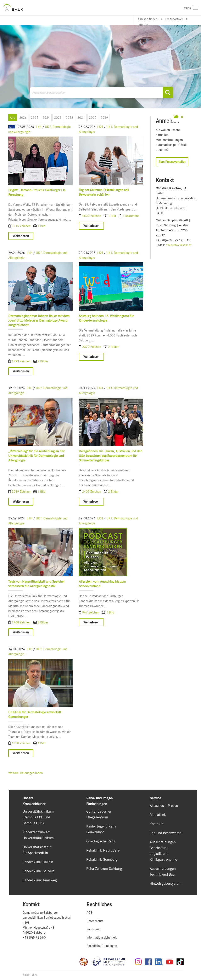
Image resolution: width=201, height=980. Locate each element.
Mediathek (158, 815)
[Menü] (191, 8)
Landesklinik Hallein (38, 862)
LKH (39, 127)
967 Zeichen (91, 612)
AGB (89, 913)
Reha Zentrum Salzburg (104, 869)
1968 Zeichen (21, 622)
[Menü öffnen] (189, 117)
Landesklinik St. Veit (38, 871)
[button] (178, 117)
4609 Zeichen (92, 216)
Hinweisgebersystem (166, 883)
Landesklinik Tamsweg (40, 880)
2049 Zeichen (21, 492)
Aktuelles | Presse (164, 806)
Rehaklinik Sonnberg (102, 859)
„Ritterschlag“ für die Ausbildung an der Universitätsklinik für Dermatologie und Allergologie (36, 456)
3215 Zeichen (21, 226)
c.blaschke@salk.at (179, 245)
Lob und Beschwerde (166, 833)
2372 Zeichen (92, 347)
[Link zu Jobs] (143, 25)
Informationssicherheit (102, 938)
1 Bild (41, 226)
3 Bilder (43, 622)
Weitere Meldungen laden (26, 773)
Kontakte (157, 824)
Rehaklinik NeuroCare (103, 850)
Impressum (94, 929)
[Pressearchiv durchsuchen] (102, 93)
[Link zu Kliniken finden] (150, 19)
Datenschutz (95, 921)
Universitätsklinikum (38, 811)
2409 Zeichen (92, 492)
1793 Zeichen (21, 361)
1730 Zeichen (21, 743)
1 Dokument (130, 216)
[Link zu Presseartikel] (176, 19)
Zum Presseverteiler (172, 162)
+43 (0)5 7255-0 (34, 938)
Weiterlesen (21, 236)
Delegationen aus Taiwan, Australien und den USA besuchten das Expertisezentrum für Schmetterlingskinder (111, 456)
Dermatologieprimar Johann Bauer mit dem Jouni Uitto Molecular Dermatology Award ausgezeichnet (39, 320)
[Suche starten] (168, 93)
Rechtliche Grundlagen (102, 946)
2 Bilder (43, 361)
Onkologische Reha (101, 841)
